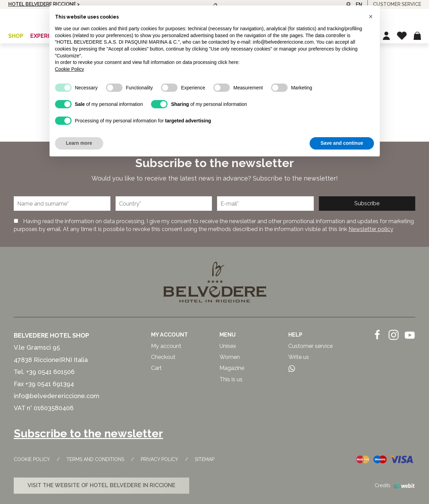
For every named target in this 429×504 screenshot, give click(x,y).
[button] (371, 17)
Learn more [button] (79, 143)
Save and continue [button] (342, 143)
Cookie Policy (70, 69)
